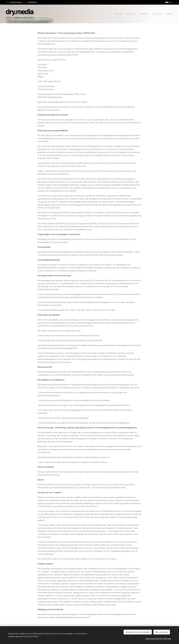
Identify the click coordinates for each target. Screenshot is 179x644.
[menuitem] (116, 14)
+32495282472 (32, 2)
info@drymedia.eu (16, 2)
